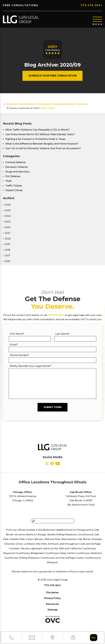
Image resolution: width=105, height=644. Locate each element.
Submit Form (53, 408)
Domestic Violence (16, 167)
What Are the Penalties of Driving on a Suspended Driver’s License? (47, 104)
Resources (52, 604)
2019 (6, 245)
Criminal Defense (15, 163)
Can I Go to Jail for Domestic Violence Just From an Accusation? (43, 149)
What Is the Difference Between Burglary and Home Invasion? (42, 144)
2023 (7, 222)
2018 (7, 250)
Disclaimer (53, 593)
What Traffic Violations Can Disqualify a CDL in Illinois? (37, 130)
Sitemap (53, 610)
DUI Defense (13, 177)
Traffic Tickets (48, 108)
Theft (8, 181)
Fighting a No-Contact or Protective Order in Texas (35, 139)
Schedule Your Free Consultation (52, 76)
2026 (7, 205)
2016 (6, 262)
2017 (6, 256)
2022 (7, 228)
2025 (7, 211)
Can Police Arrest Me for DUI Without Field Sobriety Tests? (40, 135)
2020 (7, 239)
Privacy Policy (52, 598)
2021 (6, 233)
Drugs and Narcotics (17, 172)
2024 (7, 216)
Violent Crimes (14, 191)
